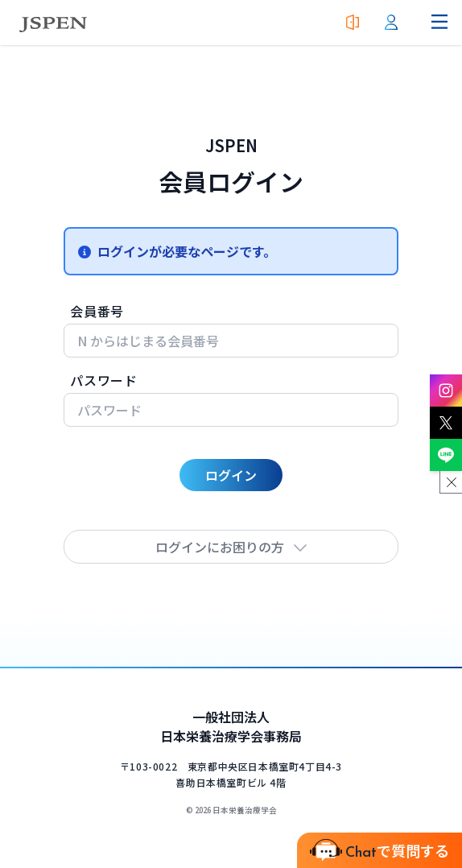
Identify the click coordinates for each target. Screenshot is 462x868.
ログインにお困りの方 (231, 547)
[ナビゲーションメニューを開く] (439, 23)
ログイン (231, 475)
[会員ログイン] (391, 23)
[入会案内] (353, 23)
